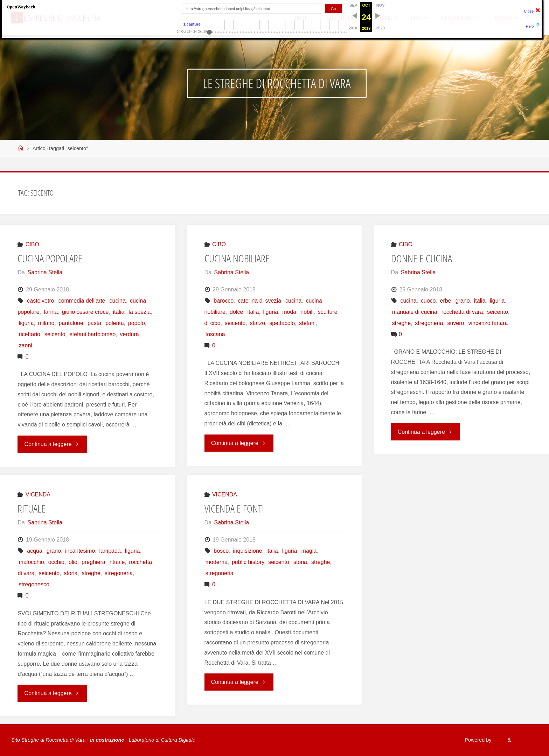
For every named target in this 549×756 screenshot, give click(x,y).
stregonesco (34, 584)
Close (529, 11)
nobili (307, 312)
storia (71, 573)
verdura (129, 334)
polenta (115, 323)
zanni (26, 345)
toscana (215, 334)
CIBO (32, 244)
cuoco (428, 301)
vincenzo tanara (488, 323)
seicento (55, 334)
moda (289, 312)
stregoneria (429, 323)
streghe (401, 323)
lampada (110, 551)
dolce (236, 312)
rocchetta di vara (462, 312)
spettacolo (282, 323)
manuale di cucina (415, 312)
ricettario (30, 334)
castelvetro (40, 301)
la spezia (140, 312)
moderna (217, 562)
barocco (224, 301)
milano (46, 323)
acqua (35, 551)
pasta (94, 323)
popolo (137, 323)
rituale (117, 562)
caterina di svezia (259, 301)
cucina (118, 301)
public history (248, 562)
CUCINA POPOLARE (50, 258)
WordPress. (525, 740)
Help (530, 26)
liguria (26, 323)
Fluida (498, 740)
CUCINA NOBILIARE (237, 258)
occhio (56, 562)
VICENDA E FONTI (234, 508)
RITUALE (32, 508)
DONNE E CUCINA (422, 258)
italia (119, 312)
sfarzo (258, 323)
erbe (446, 301)
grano (463, 301)
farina (51, 312)
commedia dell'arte (82, 301)
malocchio (32, 562)
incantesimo (80, 551)
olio (73, 562)
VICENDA (38, 494)
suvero (456, 323)
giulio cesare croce (85, 312)
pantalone (71, 323)
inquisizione (248, 551)
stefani (307, 323)
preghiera (93, 562)
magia (309, 551)
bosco (221, 551)
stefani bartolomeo (93, 334)
